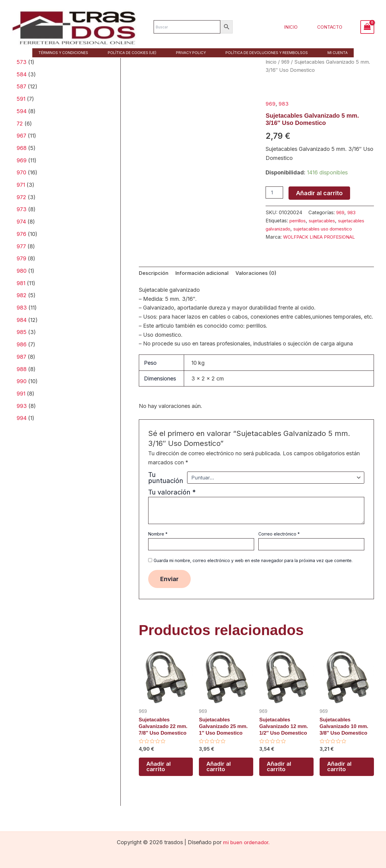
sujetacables (325, 221)
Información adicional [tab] (207, 281)
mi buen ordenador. (246, 842)
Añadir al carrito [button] (159, 778)
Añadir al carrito (319, 193)
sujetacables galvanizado (294, 228)
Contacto (331, 27)
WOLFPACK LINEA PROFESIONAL (323, 245)
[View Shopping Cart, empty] (367, 27)
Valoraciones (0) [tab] (265, 281)
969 (287, 62)
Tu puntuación (166, 486)
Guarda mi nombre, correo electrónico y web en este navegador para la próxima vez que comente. (253, 569)
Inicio (295, 27)
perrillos (299, 221)
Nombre (158, 543)
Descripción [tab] (155, 281)
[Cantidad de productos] (274, 192)
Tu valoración (172, 501)
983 (284, 104)
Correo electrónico (279, 543)
